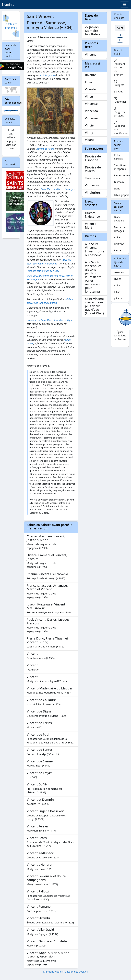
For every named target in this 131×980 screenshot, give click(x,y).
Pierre (117, 250)
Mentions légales (53, 972)
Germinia (119, 272)
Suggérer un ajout (120, 112)
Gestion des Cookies (76, 972)
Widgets (119, 83)
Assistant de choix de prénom (120, 68)
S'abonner (120, 100)
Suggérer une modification (121, 128)
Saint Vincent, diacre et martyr (57, 189)
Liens (117, 189)
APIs (119, 92)
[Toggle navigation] (124, 4)
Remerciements (122, 175)
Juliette (118, 298)
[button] (120, 35)
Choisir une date (119, 16)
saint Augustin (47, 75)
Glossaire (119, 182)
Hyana (118, 279)
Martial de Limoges (120, 229)
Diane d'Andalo (119, 219)
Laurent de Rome (45, 149)
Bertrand (119, 244)
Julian (117, 292)
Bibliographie (122, 195)
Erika (117, 285)
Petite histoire (118, 157)
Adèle (117, 237)
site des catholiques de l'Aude (44, 271)
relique (69, 320)
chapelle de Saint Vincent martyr (45, 320)
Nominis (8, 4)
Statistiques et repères (121, 167)
